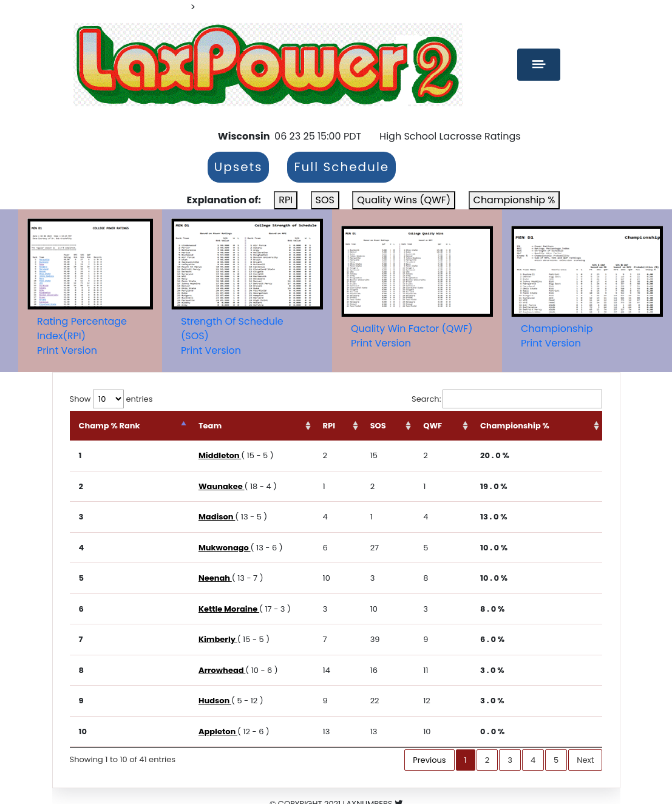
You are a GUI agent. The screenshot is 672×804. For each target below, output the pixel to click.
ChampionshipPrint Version (557, 336)
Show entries (111, 399)
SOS (325, 200)
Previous (429, 760)
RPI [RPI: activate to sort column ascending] (329, 426)
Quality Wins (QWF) (404, 200)
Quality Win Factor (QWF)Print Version (412, 336)
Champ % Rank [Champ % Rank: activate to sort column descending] (110, 426)
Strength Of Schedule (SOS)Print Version (232, 336)
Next (585, 760)
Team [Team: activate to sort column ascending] (210, 426)
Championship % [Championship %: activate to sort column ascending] (515, 426)
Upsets (239, 167)
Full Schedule (341, 167)
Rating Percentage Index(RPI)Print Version (82, 336)
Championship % (514, 200)
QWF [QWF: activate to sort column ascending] (433, 426)
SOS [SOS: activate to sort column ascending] (378, 426)
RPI (286, 200)
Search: (507, 399)
